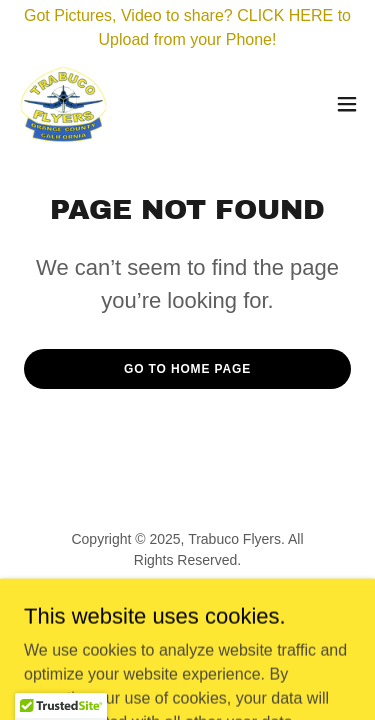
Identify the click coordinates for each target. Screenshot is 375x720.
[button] (347, 104)
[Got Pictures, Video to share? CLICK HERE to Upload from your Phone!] (187, 28)
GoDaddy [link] (226, 605)
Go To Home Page (187, 369)
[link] (62, 104)
